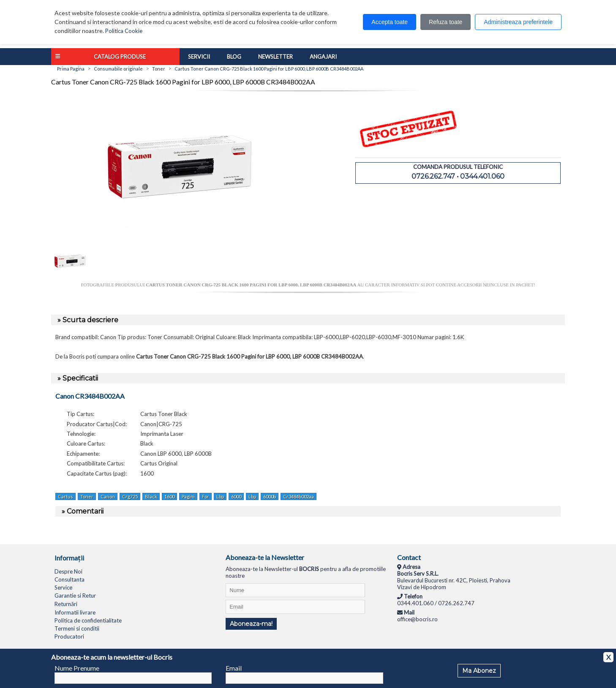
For (206, 496)
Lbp (220, 496)
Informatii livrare (75, 612)
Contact (409, 557)
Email (234, 668)
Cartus (65, 496)
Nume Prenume (77, 668)
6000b (270, 496)
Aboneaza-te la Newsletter (265, 557)
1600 (169, 496)
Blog (234, 57)
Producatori (69, 636)
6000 (236, 496)
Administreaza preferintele (518, 22)
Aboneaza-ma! (251, 624)
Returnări (66, 604)
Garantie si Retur (75, 596)
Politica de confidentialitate (88, 620)
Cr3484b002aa (298, 496)
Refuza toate (446, 22)
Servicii (199, 57)
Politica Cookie (124, 31)
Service (63, 587)
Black (151, 496)
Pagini (188, 496)
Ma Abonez (479, 671)
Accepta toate (390, 22)
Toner (87, 496)
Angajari (323, 57)
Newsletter (275, 57)
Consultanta (70, 579)
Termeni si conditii (77, 628)
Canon (108, 496)
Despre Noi (68, 571)
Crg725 (130, 496)
